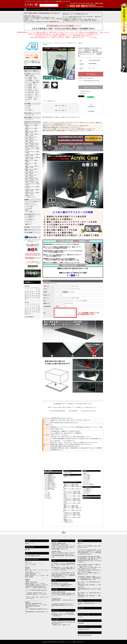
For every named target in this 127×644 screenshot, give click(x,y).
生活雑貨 (26, 200)
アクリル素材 (27, 104)
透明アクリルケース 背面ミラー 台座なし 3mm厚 (32, 135)
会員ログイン (55, 9)
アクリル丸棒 (28, 105)
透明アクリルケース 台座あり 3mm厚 (31, 126)
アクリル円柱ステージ (30, 218)
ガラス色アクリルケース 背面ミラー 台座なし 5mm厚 (32, 193)
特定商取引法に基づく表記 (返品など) (86, 78)
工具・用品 (27, 227)
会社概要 (66, 9)
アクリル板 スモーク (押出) (50, 486)
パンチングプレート (29, 119)
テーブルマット (86, 473)
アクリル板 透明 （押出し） (31, 77)
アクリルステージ (29, 221)
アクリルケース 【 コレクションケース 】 (32, 123)
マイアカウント (44, 9)
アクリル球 (28, 107)
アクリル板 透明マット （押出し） (33, 81)
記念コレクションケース (30, 203)
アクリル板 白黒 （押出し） (31, 84)
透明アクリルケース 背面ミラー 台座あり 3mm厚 (32, 132)
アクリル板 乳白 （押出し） (31, 87)
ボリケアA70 (64, 427)
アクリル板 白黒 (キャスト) (50, 480)
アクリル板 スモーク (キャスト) (51, 487)
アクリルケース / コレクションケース (71, 482)
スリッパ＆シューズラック (88, 484)
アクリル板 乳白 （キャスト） (32, 89)
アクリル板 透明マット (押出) (50, 477)
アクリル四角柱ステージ (30, 216)
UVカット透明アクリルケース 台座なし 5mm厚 (31, 176)
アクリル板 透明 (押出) (49, 475)
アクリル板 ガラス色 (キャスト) (51, 485)
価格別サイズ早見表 (29, 75)
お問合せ (74, 9)
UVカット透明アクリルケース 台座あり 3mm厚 (31, 138)
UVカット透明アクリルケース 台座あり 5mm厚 (31, 173)
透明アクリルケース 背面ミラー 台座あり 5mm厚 (32, 167)
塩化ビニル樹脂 (28, 117)
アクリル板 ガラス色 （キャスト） (33, 93)
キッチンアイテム (87, 476)
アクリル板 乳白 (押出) (49, 481)
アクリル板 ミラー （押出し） (32, 99)
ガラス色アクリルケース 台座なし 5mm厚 (32, 187)
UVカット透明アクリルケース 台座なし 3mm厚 (31, 141)
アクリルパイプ (28, 109)
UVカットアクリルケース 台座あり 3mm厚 (72, 491)
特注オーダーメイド (29, 230)
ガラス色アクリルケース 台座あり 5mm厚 (32, 184)
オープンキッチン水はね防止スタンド (33, 202)
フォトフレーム (86, 482)
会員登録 (50, 9)
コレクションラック (87, 481)
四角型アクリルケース (68, 520)
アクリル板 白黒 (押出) (49, 479)
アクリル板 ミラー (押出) (49, 490)
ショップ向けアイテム (29, 214)
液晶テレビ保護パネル (49, 471)
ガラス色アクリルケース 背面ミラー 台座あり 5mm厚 (32, 190)
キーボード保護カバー (30, 212)
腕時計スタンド (28, 225)
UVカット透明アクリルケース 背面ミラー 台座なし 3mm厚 (31, 146)
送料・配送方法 (37, 9)
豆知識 (70, 9)
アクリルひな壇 (28, 208)
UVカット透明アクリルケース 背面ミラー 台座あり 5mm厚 (31, 179)
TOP (43, 43)
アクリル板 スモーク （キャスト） (33, 96)
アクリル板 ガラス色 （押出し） (32, 91)
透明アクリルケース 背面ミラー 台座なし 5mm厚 (32, 170)
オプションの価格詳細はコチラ (49, 101)
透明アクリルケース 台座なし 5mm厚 (31, 164)
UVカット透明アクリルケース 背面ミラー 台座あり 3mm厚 (31, 143)
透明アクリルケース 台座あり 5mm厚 (31, 161)
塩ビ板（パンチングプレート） (70, 477)
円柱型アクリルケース (30, 195)
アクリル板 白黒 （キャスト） (32, 86)
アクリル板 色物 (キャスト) (50, 488)
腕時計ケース (28, 210)
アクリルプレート (29, 223)
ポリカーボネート (28, 113)
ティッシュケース (87, 480)
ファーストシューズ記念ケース (89, 485)
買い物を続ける (83, 93)
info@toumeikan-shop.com (90, 411)
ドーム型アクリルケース (30, 197)
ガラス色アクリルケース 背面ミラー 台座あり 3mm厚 (32, 155)
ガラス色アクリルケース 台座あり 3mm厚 (32, 149)
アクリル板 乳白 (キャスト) (50, 482)
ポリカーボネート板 (29, 115)
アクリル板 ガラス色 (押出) (50, 483)
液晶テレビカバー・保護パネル (31, 71)
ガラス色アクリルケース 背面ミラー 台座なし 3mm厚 (32, 158)
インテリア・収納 (29, 207)
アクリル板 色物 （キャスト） (32, 98)
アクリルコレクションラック (31, 205)
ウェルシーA (95, 427)
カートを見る (61, 9)
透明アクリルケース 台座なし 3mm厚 (31, 129)
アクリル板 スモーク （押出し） (32, 94)
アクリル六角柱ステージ (30, 220)
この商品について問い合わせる (91, 87)
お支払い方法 (30, 9)
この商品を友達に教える (85, 91)
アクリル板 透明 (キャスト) (50, 476)
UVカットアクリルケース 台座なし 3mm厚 (72, 492)
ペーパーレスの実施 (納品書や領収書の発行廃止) (89, 81)
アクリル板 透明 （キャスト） (32, 79)
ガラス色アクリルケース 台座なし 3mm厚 (32, 152)
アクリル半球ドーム (29, 111)
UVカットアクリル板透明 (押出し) (33, 82)
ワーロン (27, 101)
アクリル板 (27, 74)
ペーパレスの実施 (28, 233)
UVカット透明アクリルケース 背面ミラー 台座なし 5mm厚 (31, 181)
